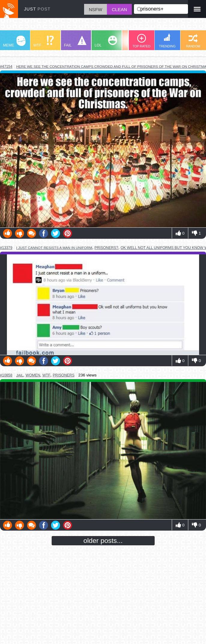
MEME (14, 42)
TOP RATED (141, 41)
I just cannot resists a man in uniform (54, 248)
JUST (37, 9)
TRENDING (167, 41)
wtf (46, 375)
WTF (44, 42)
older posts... (103, 541)
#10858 (6, 375)
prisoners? (106, 248)
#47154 (6, 67)
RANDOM (193, 41)
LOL (106, 42)
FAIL (75, 42)
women (33, 375)
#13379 (6, 248)
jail (20, 375)
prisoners (63, 375)
